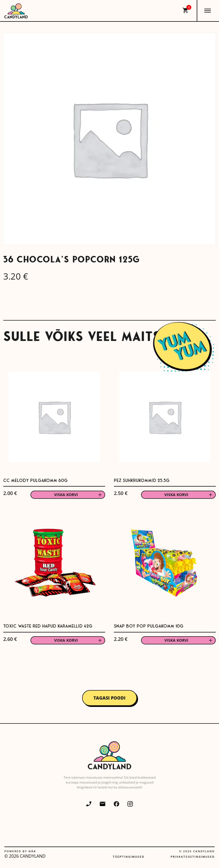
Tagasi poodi (109, 698)
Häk (32, 851)
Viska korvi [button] (66, 495)
